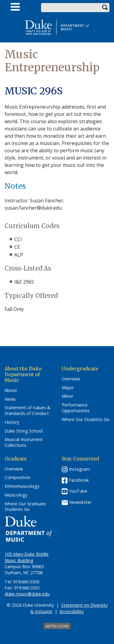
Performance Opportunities (76, 408)
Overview (71, 379)
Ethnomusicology (22, 486)
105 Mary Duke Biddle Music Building (27, 557)
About (11, 390)
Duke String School (24, 431)
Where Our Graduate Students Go (25, 507)
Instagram (79, 469)
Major (68, 388)
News (10, 399)
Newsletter (80, 502)
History (12, 422)
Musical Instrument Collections (24, 442)
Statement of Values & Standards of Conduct (28, 411)
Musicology (16, 495)
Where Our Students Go (86, 420)
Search (105, 8)
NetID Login (57, 626)
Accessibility (72, 611)
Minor (67, 396)
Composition (17, 477)
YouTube (78, 491)
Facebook (79, 480)
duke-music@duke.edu (27, 594)
